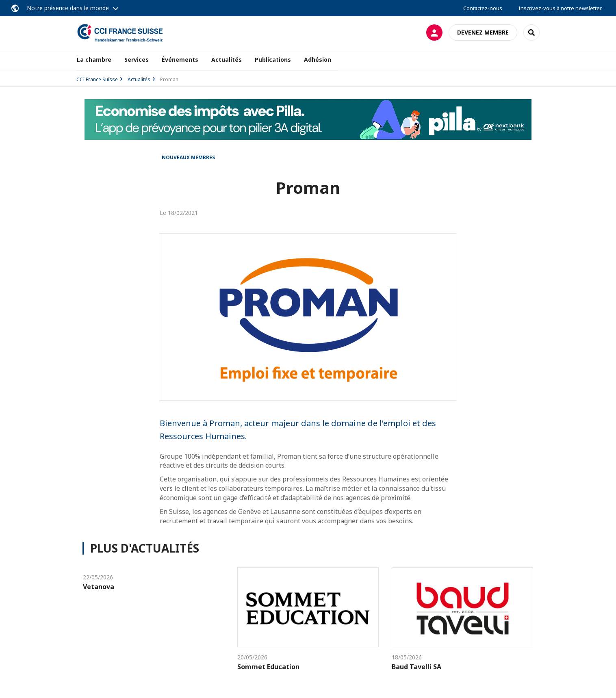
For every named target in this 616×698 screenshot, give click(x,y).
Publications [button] (273, 60)
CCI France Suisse (97, 79)
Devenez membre (483, 32)
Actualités (227, 60)
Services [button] (137, 60)
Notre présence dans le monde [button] (68, 8)
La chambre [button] (94, 60)
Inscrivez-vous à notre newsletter (560, 8)
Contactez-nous (483, 8)
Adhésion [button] (318, 60)
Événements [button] (180, 60)
